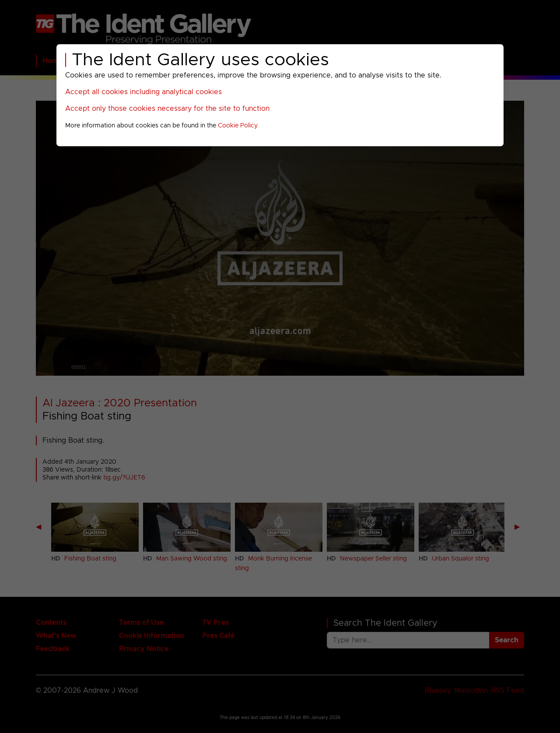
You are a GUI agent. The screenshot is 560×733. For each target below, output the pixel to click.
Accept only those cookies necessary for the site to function (167, 109)
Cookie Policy (238, 126)
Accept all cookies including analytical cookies (143, 92)
